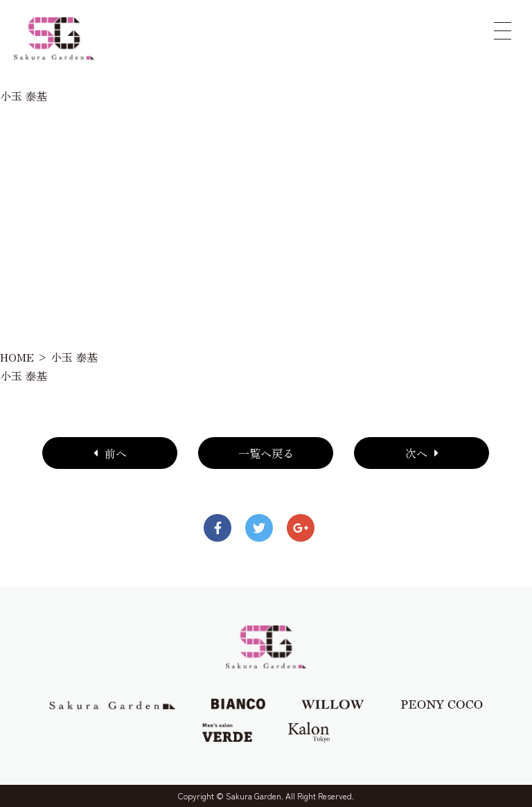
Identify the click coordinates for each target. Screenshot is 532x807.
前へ (110, 453)
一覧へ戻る (266, 453)
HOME (17, 357)
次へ (422, 453)
